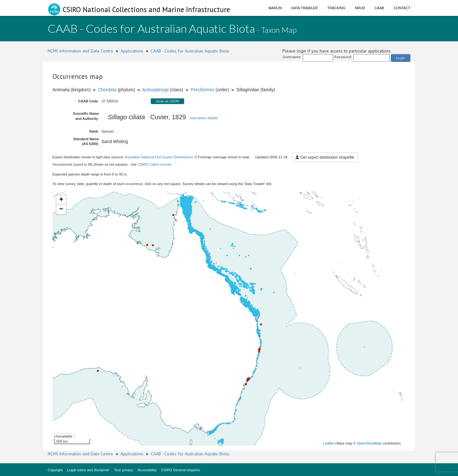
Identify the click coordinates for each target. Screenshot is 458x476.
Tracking (336, 8)
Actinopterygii (156, 90)
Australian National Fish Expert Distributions (159, 157)
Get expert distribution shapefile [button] (325, 157)
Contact (402, 8)
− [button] (61, 210)
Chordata (107, 90)
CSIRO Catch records (154, 164)
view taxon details (204, 118)
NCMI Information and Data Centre (80, 51)
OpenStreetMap (369, 443)
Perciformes (202, 90)
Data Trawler (305, 8)
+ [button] (61, 200)
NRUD (360, 8)
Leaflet (328, 443)
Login (401, 58)
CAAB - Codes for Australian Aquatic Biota (190, 51)
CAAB (379, 8)
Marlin (275, 8)
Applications (132, 51)
